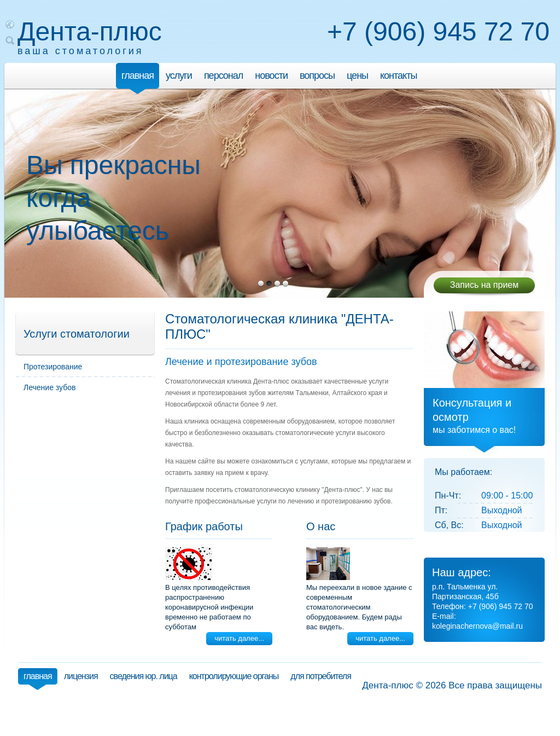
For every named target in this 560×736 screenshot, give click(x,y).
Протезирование (53, 367)
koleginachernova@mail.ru (477, 626)
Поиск (10, 40)
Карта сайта (10, 24)
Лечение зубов (49, 387)
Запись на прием (485, 285)
